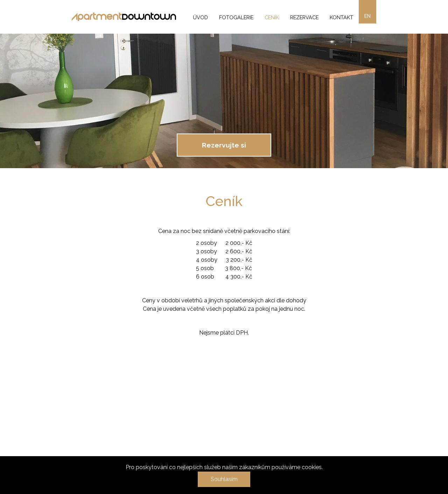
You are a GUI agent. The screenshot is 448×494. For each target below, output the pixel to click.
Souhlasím (224, 479)
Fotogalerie (236, 17)
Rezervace (304, 17)
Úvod (200, 17)
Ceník (272, 17)
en (367, 16)
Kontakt (341, 17)
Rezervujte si (224, 145)
